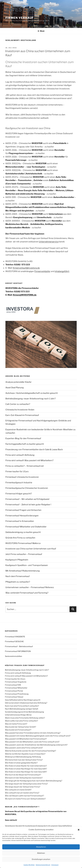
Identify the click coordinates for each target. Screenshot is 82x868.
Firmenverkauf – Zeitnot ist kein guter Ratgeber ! (28, 505)
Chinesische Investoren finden (20, 410)
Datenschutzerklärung (43, 865)
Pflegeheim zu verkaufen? (18, 582)
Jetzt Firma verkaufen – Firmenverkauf (24, 554)
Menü (41, 31)
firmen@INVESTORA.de (25, 295)
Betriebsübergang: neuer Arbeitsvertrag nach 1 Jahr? (31, 399)
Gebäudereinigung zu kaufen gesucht (23, 532)
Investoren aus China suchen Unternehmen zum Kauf (31, 549)
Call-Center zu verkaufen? (18, 404)
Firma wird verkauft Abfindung (20, 455)
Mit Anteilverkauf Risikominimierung (23, 571)
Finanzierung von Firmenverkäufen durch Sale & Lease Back (34, 449)
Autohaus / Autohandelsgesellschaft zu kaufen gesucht (32, 393)
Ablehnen (41, 853)
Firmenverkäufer (42, 271)
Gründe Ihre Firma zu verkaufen (20, 538)
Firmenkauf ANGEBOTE (15, 637)
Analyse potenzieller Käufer (18, 382)
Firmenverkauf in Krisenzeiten (20, 521)
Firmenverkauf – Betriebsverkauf (19, 646)
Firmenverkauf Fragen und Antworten (23, 510)
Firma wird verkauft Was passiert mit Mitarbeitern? (29, 460)
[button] (79, 830)
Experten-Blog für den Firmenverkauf (23, 438)
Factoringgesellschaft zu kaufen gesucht (25, 444)
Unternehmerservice (49, 242)
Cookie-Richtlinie (29, 865)
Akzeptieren (41, 847)
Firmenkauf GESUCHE (14, 641)
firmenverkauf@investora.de (26, 268)
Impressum (55, 865)
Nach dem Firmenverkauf (18, 576)
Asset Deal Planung (15, 388)
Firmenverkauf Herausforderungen (22, 516)
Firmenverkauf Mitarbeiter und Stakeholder (26, 527)
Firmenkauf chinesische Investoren (22, 477)
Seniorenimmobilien (13, 656)
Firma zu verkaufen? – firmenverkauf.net (25, 466)
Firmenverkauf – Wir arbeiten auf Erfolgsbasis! (27, 499)
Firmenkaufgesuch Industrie (19, 483)
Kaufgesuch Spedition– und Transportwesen (27, 565)
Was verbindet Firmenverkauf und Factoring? (27, 593)
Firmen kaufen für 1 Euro (17, 471)
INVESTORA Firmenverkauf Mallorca (23, 543)
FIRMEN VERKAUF (20, 18)
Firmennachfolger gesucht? (19, 494)
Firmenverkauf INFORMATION (18, 651)
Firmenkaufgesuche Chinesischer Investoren (27, 488)
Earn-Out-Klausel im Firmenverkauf (22, 415)
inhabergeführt (62, 271)
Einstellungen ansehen (41, 859)
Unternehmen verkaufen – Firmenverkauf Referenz (30, 587)
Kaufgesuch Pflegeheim (17, 560)
